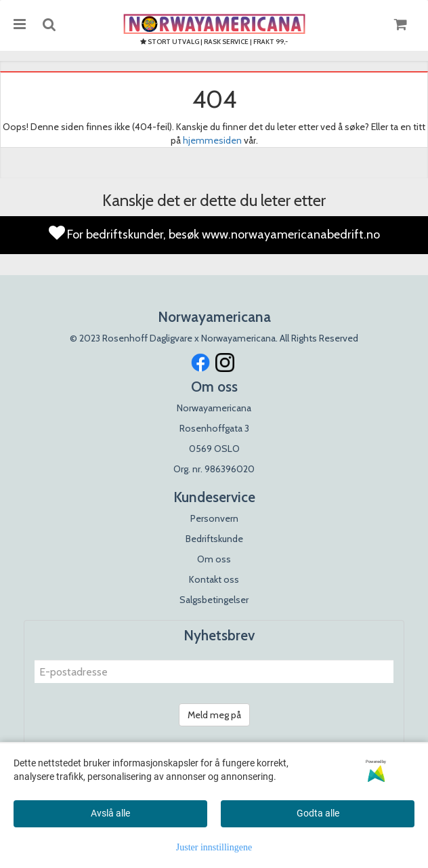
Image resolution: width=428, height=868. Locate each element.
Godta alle (318, 813)
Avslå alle (110, 813)
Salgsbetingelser (214, 600)
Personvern (214, 518)
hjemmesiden (212, 140)
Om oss (214, 559)
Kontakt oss (214, 579)
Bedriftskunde (214, 539)
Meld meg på (214, 715)
